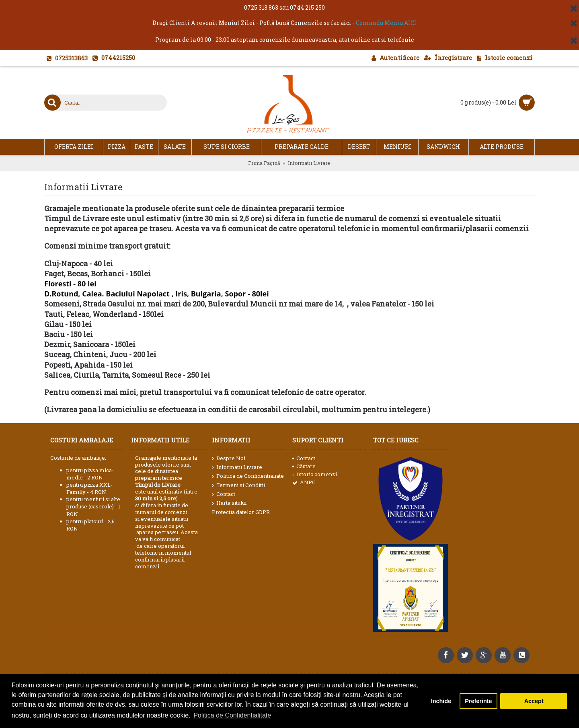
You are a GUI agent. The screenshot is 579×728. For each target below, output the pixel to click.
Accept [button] (534, 701)
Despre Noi (229, 459)
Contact (224, 494)
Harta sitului (229, 503)
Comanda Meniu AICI (386, 23)
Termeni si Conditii (238, 485)
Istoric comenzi (315, 474)
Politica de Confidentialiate (248, 476)
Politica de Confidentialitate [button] (232, 715)
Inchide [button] (441, 701)
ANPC (304, 482)
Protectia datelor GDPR (241, 512)
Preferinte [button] (478, 701)
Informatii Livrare (237, 467)
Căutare (304, 466)
